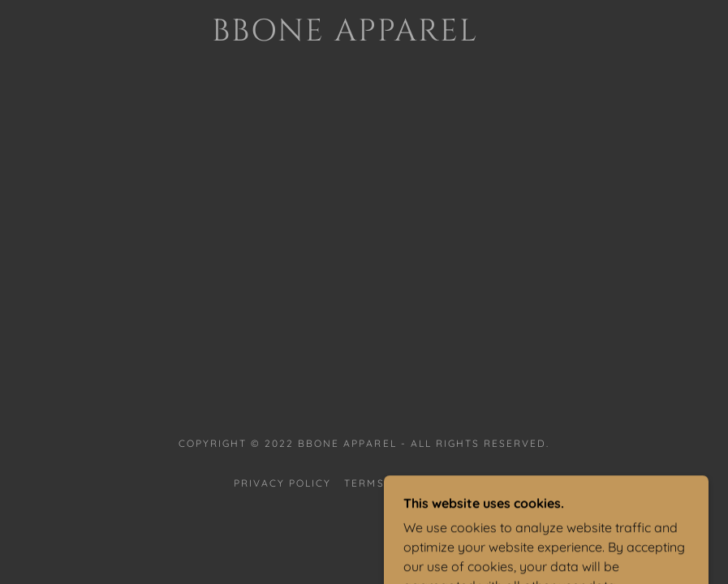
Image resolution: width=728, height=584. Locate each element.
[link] (345, 36)
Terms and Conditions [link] (419, 483)
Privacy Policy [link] (282, 483)
